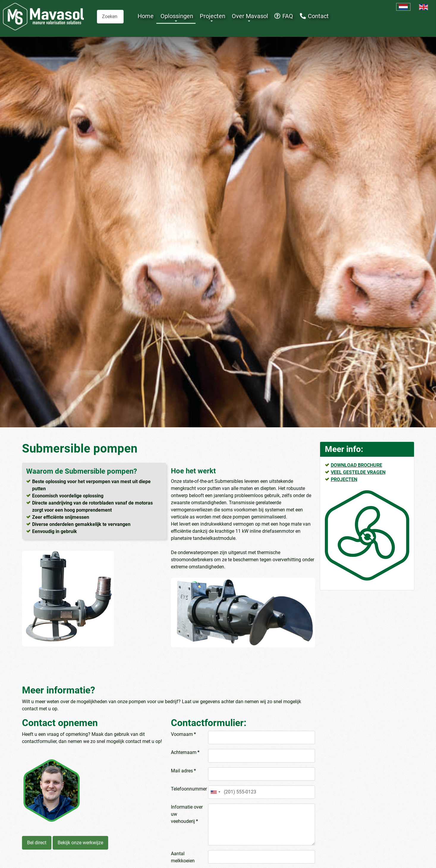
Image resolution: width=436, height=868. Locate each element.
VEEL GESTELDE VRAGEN (358, 472)
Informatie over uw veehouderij (187, 814)
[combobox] (110, 16)
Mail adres (183, 771)
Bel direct (37, 843)
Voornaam (183, 734)
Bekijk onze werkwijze (80, 843)
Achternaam (185, 752)
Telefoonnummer (188, 789)
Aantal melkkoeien (183, 857)
